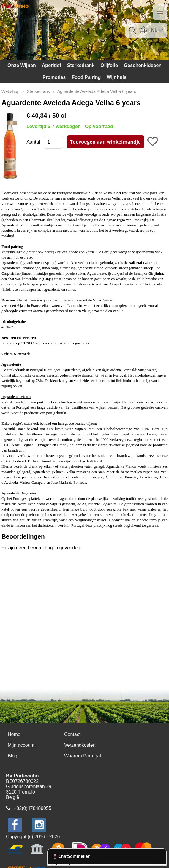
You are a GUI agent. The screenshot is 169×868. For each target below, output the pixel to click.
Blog (12, 756)
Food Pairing (86, 77)
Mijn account (21, 745)
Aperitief (52, 65)
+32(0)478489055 (33, 808)
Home (14, 734)
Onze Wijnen (22, 65)
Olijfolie (109, 65)
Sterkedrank (81, 65)
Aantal (33, 142)
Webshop (11, 91)
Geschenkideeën (143, 65)
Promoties (54, 77)
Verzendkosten (80, 745)
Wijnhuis (117, 77)
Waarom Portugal (83, 756)
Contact (72, 734)
